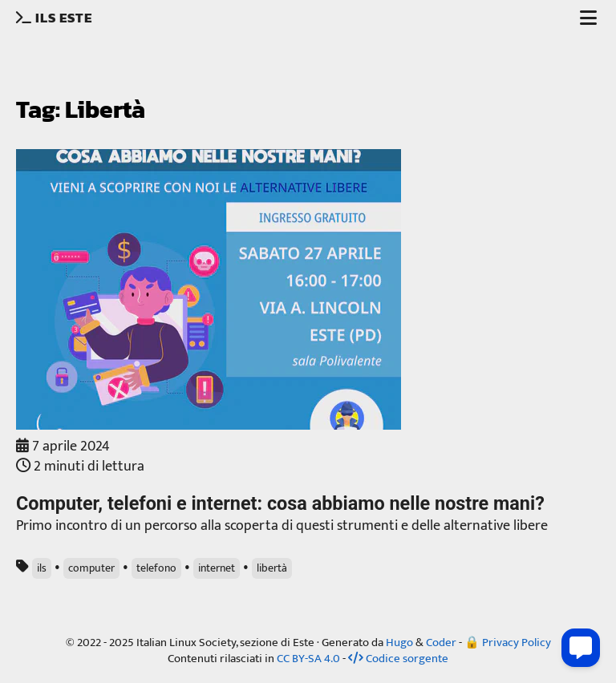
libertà (272, 568)
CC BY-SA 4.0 (308, 659)
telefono (156, 568)
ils (42, 568)
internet (217, 568)
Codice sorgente (398, 659)
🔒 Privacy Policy (508, 643)
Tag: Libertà (81, 109)
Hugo (399, 643)
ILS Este (56, 18)
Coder (441, 643)
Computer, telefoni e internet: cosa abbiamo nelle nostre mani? (280, 503)
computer (91, 568)
